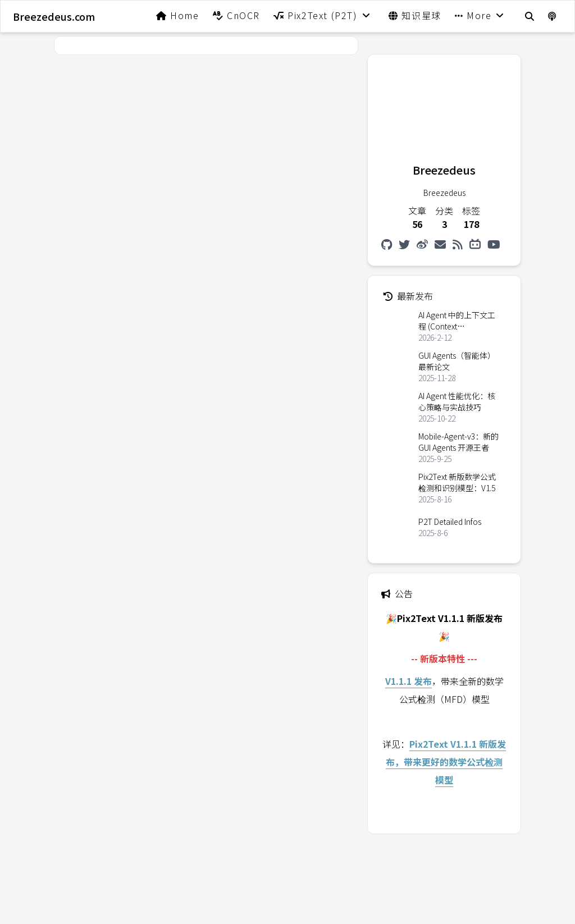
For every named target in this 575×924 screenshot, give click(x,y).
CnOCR (236, 15)
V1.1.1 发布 (409, 681)
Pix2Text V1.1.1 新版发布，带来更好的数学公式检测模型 (446, 762)
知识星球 (415, 15)
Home (178, 15)
